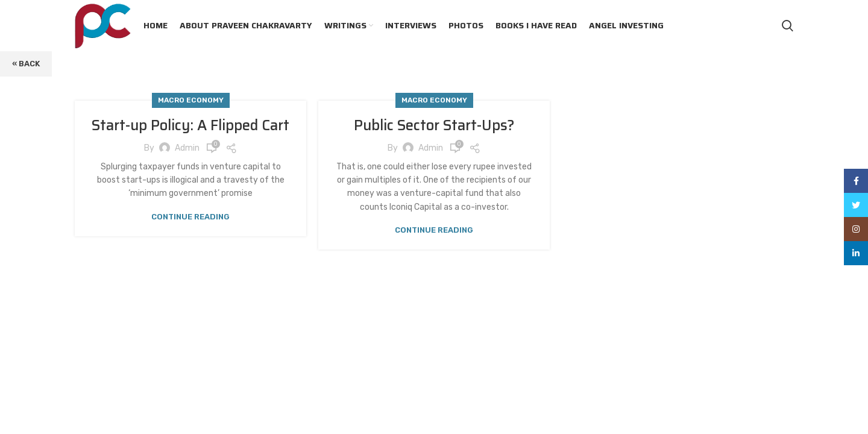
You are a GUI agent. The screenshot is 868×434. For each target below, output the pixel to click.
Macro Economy (191, 100)
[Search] (788, 26)
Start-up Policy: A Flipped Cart (190, 125)
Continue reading (190, 217)
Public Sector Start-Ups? (434, 125)
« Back (26, 64)
